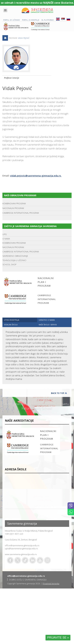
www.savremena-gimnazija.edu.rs (21, 554)
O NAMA (6, 239)
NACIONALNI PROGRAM (13, 208)
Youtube (40, 560)
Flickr (47, 560)
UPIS (5, 234)
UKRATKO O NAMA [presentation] (47, 320)
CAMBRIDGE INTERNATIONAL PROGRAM (21, 213)
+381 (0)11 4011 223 (14, 534)
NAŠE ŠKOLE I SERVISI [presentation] (48, 325)
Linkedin (33, 560)
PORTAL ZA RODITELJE (31, 20)
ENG (58, 19)
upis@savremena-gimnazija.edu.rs (21, 548)
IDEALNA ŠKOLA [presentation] (11, 325)
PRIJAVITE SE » (58, 638)
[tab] (20, 320)
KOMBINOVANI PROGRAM (14, 204)
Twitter (18, 560)
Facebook (10, 560)
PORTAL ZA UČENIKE (11, 20)
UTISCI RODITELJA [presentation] (12, 320)
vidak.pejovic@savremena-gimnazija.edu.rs (36, 176)
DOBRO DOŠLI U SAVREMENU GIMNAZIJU (28, 580)
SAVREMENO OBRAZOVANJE (15, 256)
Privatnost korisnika (51, 584)
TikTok (25, 560)
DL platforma (48, 20)
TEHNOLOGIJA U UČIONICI (14, 260)
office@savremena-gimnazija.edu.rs (22, 545)
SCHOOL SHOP (9, 265)
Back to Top (58, 393)
